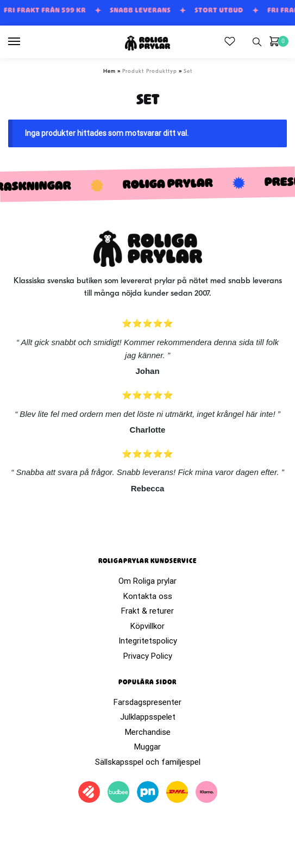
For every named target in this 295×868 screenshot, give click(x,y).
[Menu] (24, 42)
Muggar (147, 747)
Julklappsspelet (148, 717)
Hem (109, 71)
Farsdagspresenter (147, 702)
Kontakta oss (148, 596)
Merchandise (148, 732)
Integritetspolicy (148, 641)
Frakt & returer (147, 611)
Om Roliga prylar (147, 581)
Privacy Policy (148, 656)
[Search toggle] (257, 42)
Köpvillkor (147, 626)
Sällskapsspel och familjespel (148, 762)
